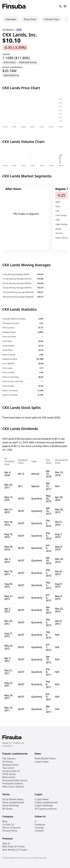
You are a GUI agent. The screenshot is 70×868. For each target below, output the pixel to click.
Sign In (6, 843)
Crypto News (42, 762)
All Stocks (8, 762)
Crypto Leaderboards (46, 802)
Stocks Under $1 (11, 771)
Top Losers (8, 768)
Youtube (39, 828)
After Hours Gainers (13, 787)
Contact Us (8, 825)
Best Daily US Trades (14, 847)
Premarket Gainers (13, 784)
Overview (11, 19)
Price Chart (30, 19)
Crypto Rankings (44, 806)
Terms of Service (11, 828)
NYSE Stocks (9, 774)
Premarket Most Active (15, 780)
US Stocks (8, 30)
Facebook (40, 825)
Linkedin (39, 831)
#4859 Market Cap (11, 75)
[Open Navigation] (65, 6)
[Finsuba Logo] (14, 6)
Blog (5, 821)
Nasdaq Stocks (10, 765)
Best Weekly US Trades (15, 850)
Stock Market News (45, 759)
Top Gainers (9, 759)
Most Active (9, 777)
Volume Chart (52, 19)
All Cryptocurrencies (46, 809)
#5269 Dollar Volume (28, 62)
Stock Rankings (11, 806)
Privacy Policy (10, 831)
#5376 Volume (9, 62)
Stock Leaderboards (13, 802)
